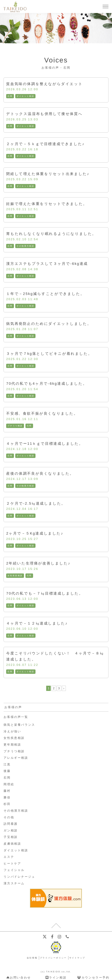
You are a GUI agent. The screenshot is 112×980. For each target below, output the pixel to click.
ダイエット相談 (25, 96)
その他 (9, 817)
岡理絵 (9, 784)
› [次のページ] (64, 688)
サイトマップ (77, 958)
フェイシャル (14, 870)
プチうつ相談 (15, 426)
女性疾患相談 (15, 576)
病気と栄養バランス (19, 725)
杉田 (7, 804)
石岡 (10, 96)
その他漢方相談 (25, 246)
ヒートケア (12, 864)
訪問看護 (11, 824)
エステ (9, 857)
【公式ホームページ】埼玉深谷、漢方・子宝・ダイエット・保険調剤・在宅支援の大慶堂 (15, 6)
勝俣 (7, 797)
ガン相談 (11, 830)
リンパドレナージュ (19, 877)
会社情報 (32, 958)
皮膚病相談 (12, 844)
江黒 (7, 764)
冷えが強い (12, 731)
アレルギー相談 (16, 758)
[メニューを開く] (106, 7)
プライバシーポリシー (53, 958)
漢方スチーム (14, 883)
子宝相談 (11, 837)
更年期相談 (12, 745)
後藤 (7, 771)
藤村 (7, 791)
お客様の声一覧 (16, 717)
